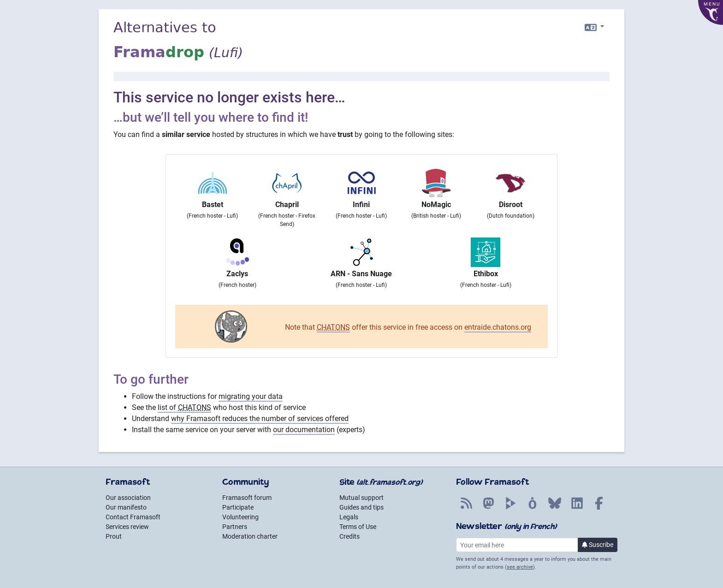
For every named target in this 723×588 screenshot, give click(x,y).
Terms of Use (358, 527)
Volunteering (240, 517)
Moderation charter (250, 536)
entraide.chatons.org (498, 327)
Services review (127, 527)
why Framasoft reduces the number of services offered (260, 419)
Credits (350, 536)
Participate (238, 507)
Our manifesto (126, 507)
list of (184, 407)
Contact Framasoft (133, 517)
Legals (349, 517)
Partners (235, 527)
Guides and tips (361, 507)
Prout (114, 536)
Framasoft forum (247, 498)
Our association (128, 498)
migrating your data (251, 396)
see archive (520, 567)
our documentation (304, 430)
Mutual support (361, 498)
